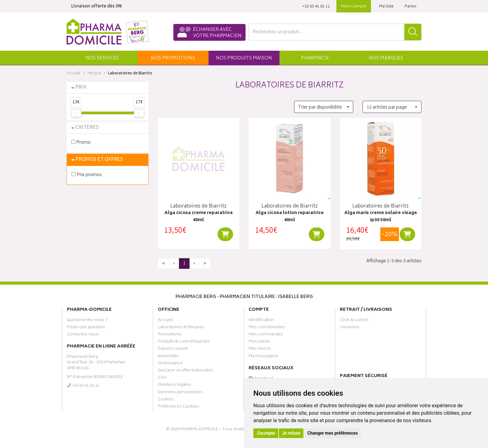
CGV (162, 378)
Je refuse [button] (291, 433)
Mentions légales (174, 385)
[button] (102, 58)
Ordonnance (170, 364)
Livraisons (350, 328)
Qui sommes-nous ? (87, 321)
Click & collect (354, 321)
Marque (94, 74)
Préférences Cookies (178, 407)
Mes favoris (260, 349)
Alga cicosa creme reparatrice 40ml (199, 217)
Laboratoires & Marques (181, 328)
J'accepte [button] (266, 433)
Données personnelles (180, 393)
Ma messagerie (263, 357)
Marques (386, 58)
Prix (81, 88)
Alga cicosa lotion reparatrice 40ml (290, 217)
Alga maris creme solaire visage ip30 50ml (381, 217)
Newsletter (168, 357)
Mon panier (260, 342)
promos (173, 58)
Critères (87, 128)
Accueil (73, 74)
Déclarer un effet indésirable (185, 371)
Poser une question (86, 328)
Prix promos (87, 175)
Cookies (166, 400)
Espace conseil (173, 349)
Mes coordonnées (267, 328)
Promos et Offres (99, 160)
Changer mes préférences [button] (333, 433)
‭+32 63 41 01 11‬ (316, 7)
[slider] (76, 113)
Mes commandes (266, 335)
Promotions (169, 335)
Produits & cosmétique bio (184, 342)
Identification (261, 321)
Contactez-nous (83, 335)
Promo (81, 142)
